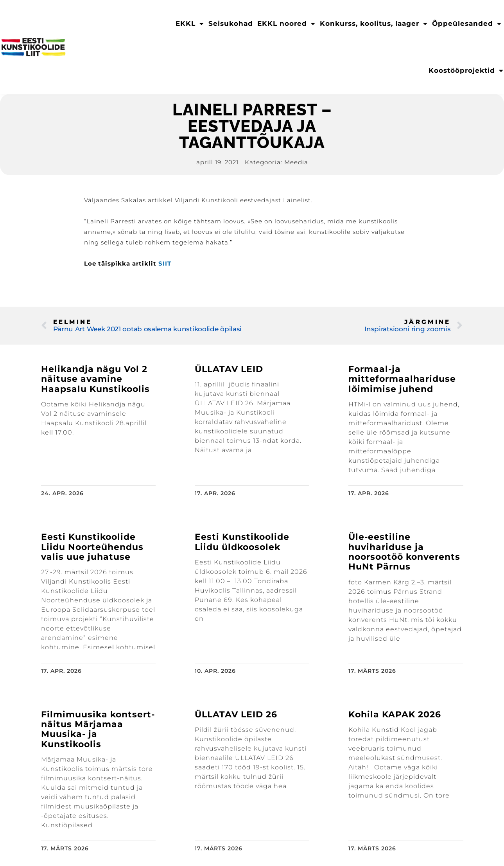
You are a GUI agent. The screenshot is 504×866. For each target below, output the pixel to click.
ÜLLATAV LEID (229, 369)
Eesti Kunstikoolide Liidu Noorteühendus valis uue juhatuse (92, 547)
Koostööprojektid (466, 71)
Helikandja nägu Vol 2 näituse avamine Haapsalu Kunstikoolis (95, 379)
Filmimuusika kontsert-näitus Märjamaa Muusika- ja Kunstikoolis (98, 729)
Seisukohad (231, 23)
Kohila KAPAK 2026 (395, 714)
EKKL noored (286, 24)
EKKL (190, 24)
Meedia (296, 162)
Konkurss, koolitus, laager (374, 24)
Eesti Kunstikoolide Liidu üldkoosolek (242, 542)
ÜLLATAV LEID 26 (236, 714)
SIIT (165, 263)
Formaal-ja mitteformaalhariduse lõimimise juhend (402, 379)
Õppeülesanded (467, 24)
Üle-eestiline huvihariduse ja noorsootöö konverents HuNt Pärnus (404, 552)
